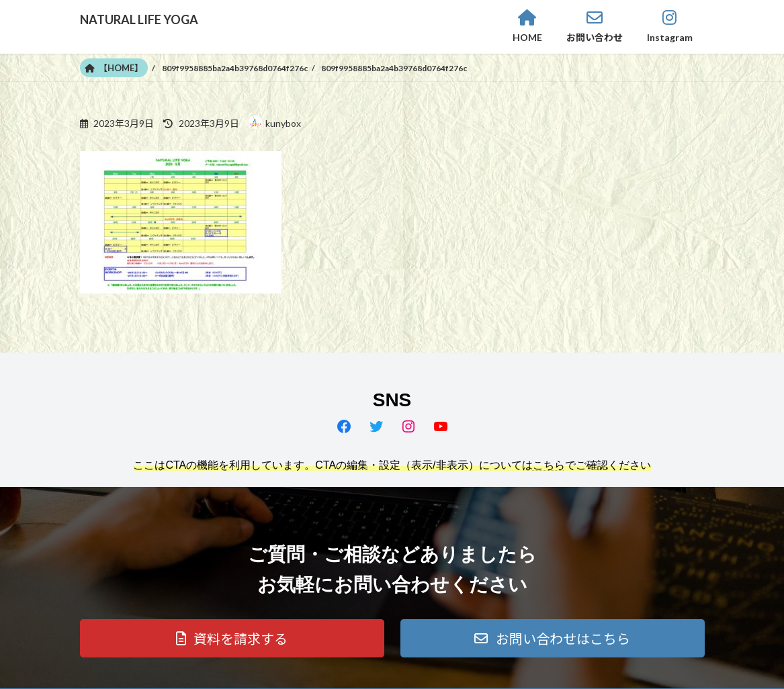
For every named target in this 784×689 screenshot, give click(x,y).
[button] (232, 638)
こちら (549, 465)
